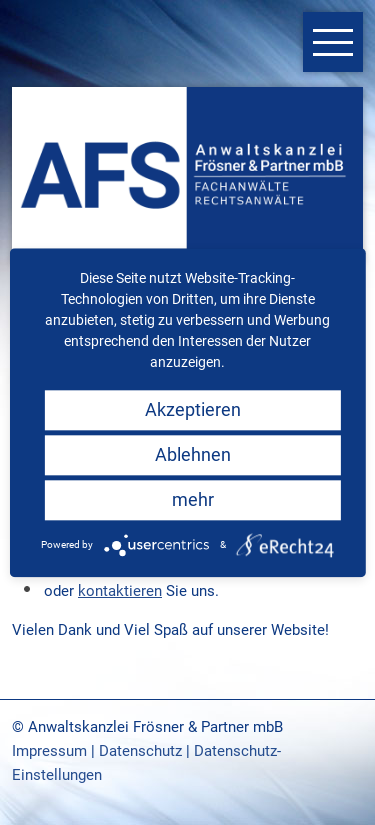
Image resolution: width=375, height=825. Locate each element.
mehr (193, 499)
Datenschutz (140, 751)
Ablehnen (193, 454)
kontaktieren (120, 591)
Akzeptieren (193, 409)
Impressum (49, 751)
